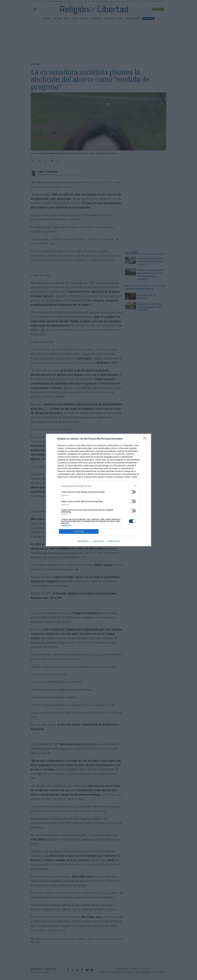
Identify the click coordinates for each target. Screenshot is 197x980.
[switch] (132, 492)
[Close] (146, 439)
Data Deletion (83, 541)
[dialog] (99, 490)
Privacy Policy (114, 541)
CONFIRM (79, 532)
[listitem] (99, 486)
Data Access (98, 541)
